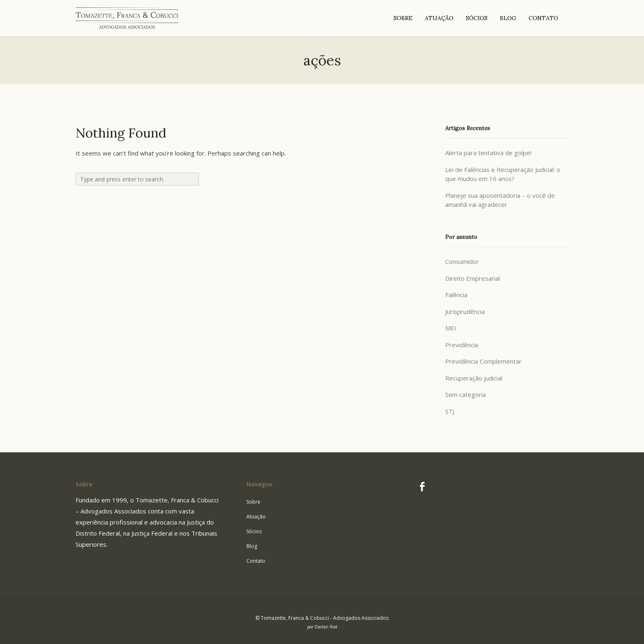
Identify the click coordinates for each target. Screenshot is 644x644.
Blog (252, 546)
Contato (256, 561)
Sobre (253, 502)
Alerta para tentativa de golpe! (488, 153)
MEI (451, 328)
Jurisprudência (465, 312)
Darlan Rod (326, 627)
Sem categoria (466, 394)
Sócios (254, 531)
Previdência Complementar (483, 361)
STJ (450, 411)
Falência (456, 295)
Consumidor (462, 261)
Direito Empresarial (473, 278)
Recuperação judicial (474, 378)
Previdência (462, 345)
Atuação (256, 517)
